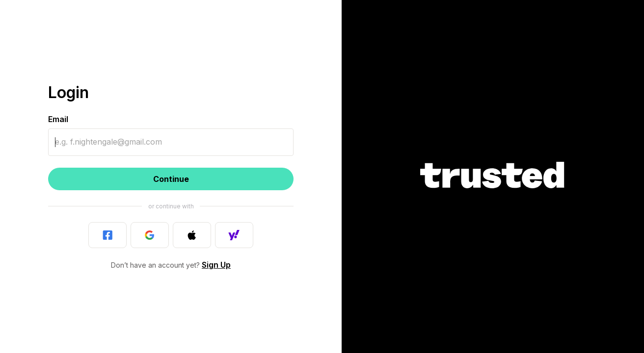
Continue (171, 179)
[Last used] (107, 235)
